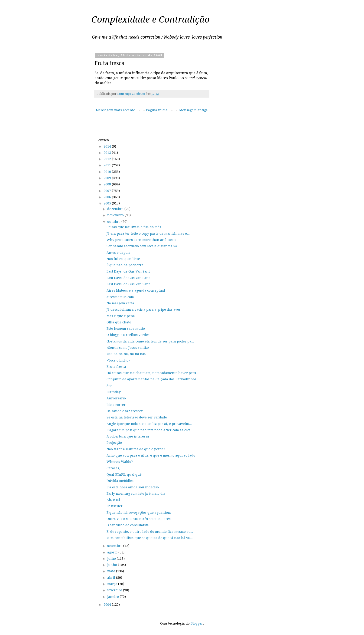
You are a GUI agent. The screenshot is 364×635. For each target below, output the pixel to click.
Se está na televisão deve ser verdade (137, 417)
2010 (108, 172)
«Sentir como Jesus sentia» (128, 348)
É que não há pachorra (125, 265)
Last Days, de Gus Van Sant (128, 271)
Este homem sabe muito (126, 329)
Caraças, (113, 468)
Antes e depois (118, 253)
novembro (116, 215)
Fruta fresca (116, 367)
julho (112, 559)
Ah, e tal (113, 500)
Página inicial (157, 110)
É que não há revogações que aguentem (139, 513)
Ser (109, 386)
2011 (108, 165)
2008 (108, 184)
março (113, 584)
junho (113, 565)
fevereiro (115, 590)
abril (112, 578)
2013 (108, 153)
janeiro (114, 597)
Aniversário (116, 398)
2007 (108, 191)
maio (112, 571)
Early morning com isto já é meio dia (136, 494)
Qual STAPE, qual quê (124, 474)
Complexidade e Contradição (151, 20)
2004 (108, 605)
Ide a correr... (117, 405)
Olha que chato (119, 322)
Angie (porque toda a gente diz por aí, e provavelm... (149, 424)
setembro (115, 546)
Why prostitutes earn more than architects (141, 240)
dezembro (116, 209)
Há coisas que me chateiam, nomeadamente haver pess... (153, 373)
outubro (114, 222)
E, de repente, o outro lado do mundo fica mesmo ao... (150, 532)
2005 (108, 203)
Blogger (197, 623)
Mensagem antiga (193, 110)
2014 (108, 146)
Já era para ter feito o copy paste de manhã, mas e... (148, 234)
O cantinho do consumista (128, 525)
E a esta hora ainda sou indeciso (133, 487)
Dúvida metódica (120, 481)
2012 (108, 159)
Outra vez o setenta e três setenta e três (139, 519)
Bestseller (115, 506)
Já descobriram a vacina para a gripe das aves (144, 309)
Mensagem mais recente (115, 110)
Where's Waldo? (120, 462)
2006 (108, 197)
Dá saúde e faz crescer (125, 411)
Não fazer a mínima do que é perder (136, 449)
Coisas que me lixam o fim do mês (134, 227)
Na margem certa (120, 303)
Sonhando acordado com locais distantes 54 (142, 246)
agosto (113, 552)
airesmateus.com (120, 297)
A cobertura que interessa (128, 436)
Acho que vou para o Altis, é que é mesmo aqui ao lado (151, 455)
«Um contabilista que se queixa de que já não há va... (150, 538)
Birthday (114, 392)
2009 (108, 178)
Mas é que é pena (121, 316)
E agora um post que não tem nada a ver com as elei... (150, 430)
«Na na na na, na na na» (126, 354)
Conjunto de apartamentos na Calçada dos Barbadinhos (151, 379)
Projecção (114, 443)
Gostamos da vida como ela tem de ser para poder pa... (150, 341)
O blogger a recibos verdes (128, 335)
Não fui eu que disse (123, 259)
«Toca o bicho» (118, 360)
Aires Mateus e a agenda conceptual (136, 290)
